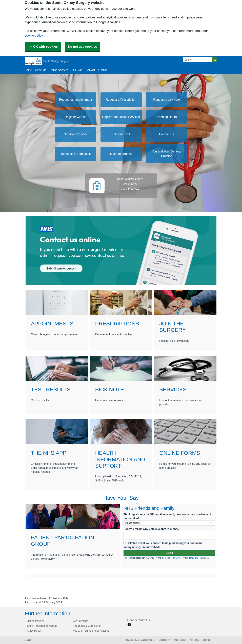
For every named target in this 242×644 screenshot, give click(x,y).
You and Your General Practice (167, 154)
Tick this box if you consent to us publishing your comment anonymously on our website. (163, 545)
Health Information (121, 154)
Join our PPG (121, 134)
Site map (206, 640)
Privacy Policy (178, 558)
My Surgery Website (147, 640)
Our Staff (77, 70)
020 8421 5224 (130, 189)
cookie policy (34, 35)
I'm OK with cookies (43, 47)
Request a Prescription (121, 100)
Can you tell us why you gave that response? (152, 529)
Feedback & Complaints (75, 154)
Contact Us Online (97, 70)
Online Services (59, 70)
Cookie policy (180, 640)
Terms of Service (196, 558)
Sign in (28, 640)
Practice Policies (35, 621)
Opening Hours (166, 117)
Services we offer (75, 134)
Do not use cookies (82, 47)
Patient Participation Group (41, 626)
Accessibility (165, 640)
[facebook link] (129, 625)
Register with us (75, 117)
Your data (194, 640)
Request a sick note (167, 100)
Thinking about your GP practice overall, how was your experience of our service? (167, 516)
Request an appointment (75, 100)
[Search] (198, 60)
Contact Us (166, 134)
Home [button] (28, 70)
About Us (41, 70)
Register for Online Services (121, 117)
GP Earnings (80, 621)
